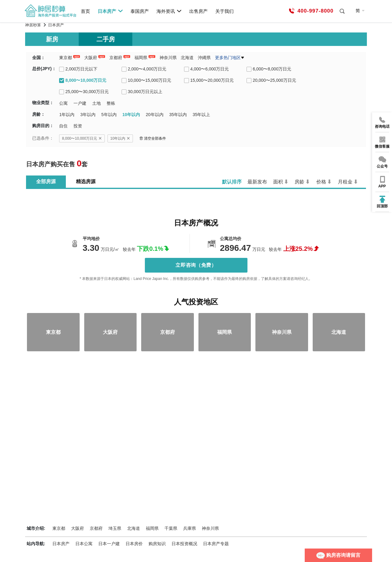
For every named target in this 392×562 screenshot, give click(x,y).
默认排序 (232, 182)
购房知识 (157, 544)
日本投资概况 (184, 544)
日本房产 (110, 11)
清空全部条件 (153, 138)
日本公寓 (84, 544)
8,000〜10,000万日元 (82, 138)
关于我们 (224, 11)
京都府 (116, 58)
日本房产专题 (216, 544)
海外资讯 (169, 11)
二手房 (106, 39)
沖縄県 (204, 58)
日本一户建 (109, 544)
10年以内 (120, 138)
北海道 (187, 58)
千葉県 (171, 528)
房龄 (300, 182)
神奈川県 (168, 58)
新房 (52, 39)
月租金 (345, 182)
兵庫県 (190, 528)
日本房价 (134, 544)
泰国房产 (140, 11)
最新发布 (257, 182)
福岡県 (141, 58)
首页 (85, 11)
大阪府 (91, 58)
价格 (321, 182)
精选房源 (86, 181)
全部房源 (46, 181)
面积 (278, 182)
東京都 (66, 58)
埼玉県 (115, 528)
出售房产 (198, 11)
